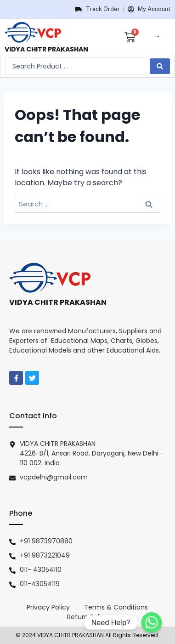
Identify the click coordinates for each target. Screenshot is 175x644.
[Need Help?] (152, 622)
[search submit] (160, 66)
